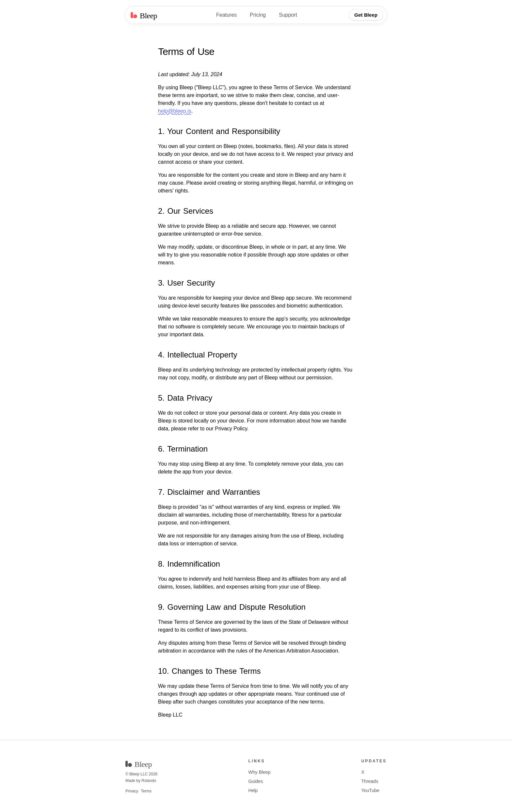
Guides (256, 781)
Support (288, 15)
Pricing (258, 15)
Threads (370, 781)
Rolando (149, 781)
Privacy (132, 791)
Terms (146, 791)
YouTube (370, 790)
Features (226, 15)
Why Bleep (260, 772)
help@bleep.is (175, 111)
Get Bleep (366, 15)
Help (253, 790)
